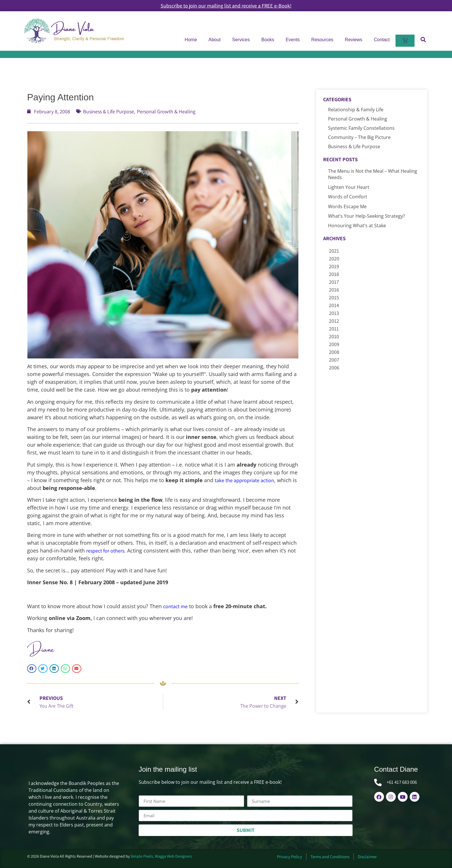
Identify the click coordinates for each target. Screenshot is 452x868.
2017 (334, 282)
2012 (334, 321)
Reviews (353, 40)
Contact (382, 40)
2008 (334, 352)
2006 (334, 368)
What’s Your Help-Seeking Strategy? (367, 216)
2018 (334, 274)
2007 (334, 360)
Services (241, 40)
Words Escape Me (347, 206)
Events (293, 40)
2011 (334, 329)
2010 (334, 336)
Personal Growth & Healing (166, 111)
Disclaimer (367, 857)
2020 (334, 259)
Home (191, 40)
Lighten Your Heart (349, 187)
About (214, 40)
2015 (334, 297)
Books (268, 40)
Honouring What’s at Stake (357, 226)
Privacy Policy (290, 857)
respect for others (105, 551)
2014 (334, 305)
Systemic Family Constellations (361, 128)
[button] (423, 39)
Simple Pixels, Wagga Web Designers (161, 856)
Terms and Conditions (330, 857)
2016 (334, 290)
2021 (334, 251)
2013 (334, 313)
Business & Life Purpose (109, 111)
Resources (322, 40)
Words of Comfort (348, 197)
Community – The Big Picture (359, 137)
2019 (334, 266)
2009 (334, 344)
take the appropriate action (244, 480)
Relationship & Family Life (356, 110)
